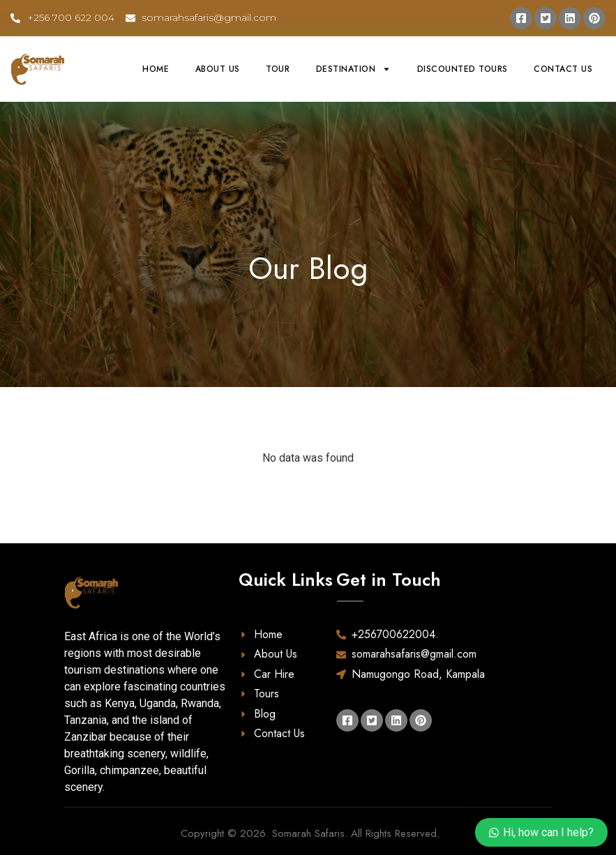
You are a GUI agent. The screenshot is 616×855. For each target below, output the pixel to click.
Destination (354, 69)
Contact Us (563, 69)
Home (156, 69)
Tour (278, 69)
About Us (218, 69)
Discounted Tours (463, 69)
